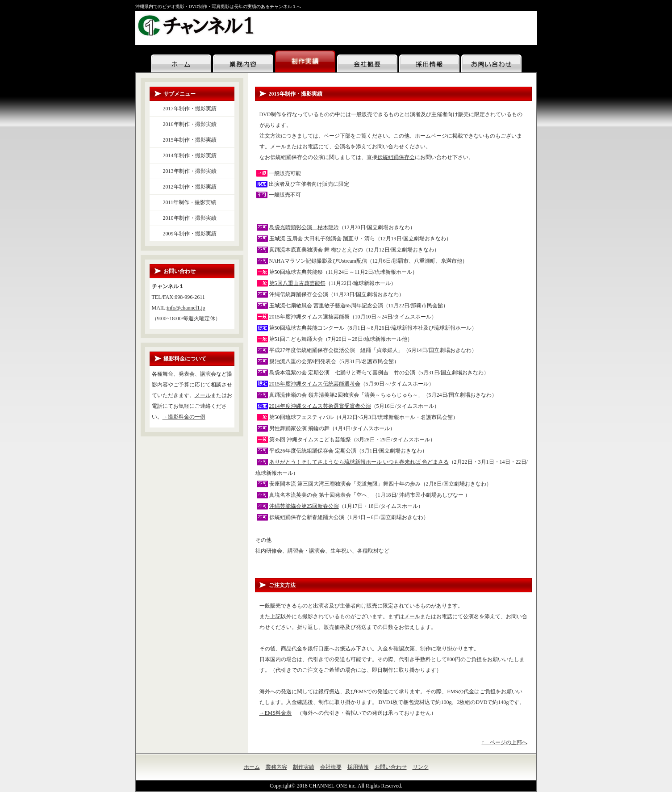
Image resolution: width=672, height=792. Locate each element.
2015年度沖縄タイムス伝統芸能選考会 (315, 384)
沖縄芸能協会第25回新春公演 (304, 506)
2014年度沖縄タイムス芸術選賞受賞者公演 (320, 406)
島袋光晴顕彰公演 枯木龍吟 (304, 227)
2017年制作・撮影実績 (190, 109)
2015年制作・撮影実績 (190, 140)
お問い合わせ (391, 767)
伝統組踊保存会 (396, 157)
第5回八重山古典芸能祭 (297, 283)
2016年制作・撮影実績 (190, 124)
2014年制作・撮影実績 (190, 155)
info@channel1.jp (186, 308)
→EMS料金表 (276, 713)
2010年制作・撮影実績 (190, 218)
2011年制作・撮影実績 (190, 202)
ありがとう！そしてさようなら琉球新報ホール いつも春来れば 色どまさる (359, 462)
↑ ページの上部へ (505, 742)
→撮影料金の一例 (184, 417)
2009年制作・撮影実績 (190, 234)
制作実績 (304, 767)
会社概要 (331, 767)
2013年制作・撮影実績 (190, 171)
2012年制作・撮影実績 (190, 187)
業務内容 (276, 767)
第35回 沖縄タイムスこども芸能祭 (310, 440)
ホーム (252, 767)
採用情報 (358, 767)
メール (278, 147)
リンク (421, 767)
